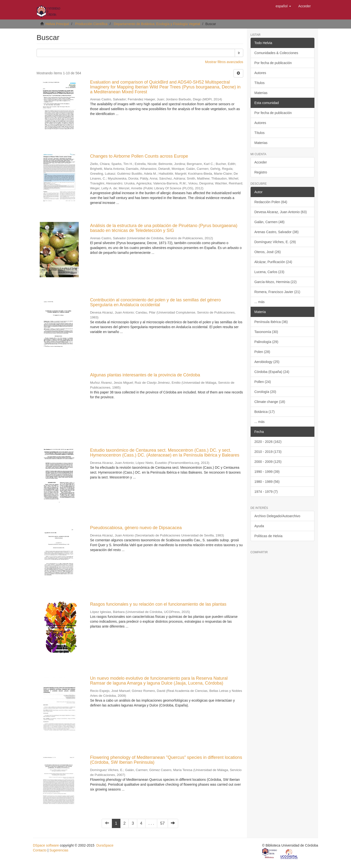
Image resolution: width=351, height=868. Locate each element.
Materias (261, 93)
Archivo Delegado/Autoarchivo (277, 516)
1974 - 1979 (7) (266, 492)
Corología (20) (265, 392)
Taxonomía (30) (266, 332)
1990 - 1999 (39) (267, 472)
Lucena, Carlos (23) (269, 272)
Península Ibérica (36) (271, 322)
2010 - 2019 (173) (268, 452)
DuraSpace (105, 845)
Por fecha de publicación (273, 63)
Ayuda (259, 526)
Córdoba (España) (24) (272, 372)
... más (260, 302)
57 (162, 823)
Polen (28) (262, 352)
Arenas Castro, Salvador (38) (277, 232)
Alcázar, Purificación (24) (273, 262)
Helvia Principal (57, 24)
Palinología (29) (266, 342)
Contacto (40, 850)
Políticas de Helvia (268, 536)
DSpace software (46, 845)
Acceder (261, 162)
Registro (261, 172)
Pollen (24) (263, 382)
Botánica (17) (265, 412)
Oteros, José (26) (268, 252)
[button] (283, 6)
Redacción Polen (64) (271, 202)
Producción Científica (91, 24)
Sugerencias (59, 850)
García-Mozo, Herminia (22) (276, 282)
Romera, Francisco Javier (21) (277, 292)
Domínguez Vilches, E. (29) (275, 242)
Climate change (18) (270, 402)
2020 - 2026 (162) (268, 442)
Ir (239, 53)
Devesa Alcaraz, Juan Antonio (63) (281, 212)
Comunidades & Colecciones (276, 53)
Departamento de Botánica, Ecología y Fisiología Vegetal (157, 24)
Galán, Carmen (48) (270, 222)
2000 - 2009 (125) (268, 462)
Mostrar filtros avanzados (224, 62)
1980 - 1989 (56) (267, 482)
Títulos (260, 83)
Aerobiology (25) (267, 362)
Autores (260, 73)
